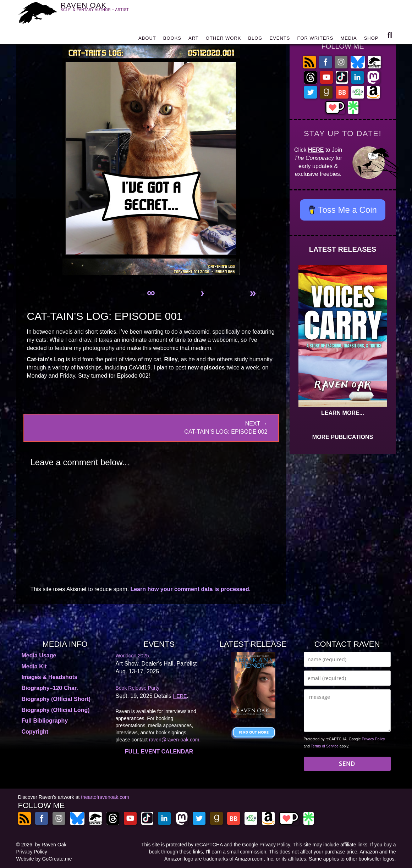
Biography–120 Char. (50, 688)
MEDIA (348, 40)
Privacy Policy (373, 739)
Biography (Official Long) (56, 710)
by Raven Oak (51, 845)
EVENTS (280, 40)
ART (194, 40)
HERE (316, 150)
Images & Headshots (50, 677)
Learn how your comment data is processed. (190, 589)
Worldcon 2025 (132, 656)
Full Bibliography (45, 721)
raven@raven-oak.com (174, 740)
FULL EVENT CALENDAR (159, 752)
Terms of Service (325, 746)
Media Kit (34, 666)
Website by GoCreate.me (44, 859)
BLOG (255, 40)
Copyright (35, 732)
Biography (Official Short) (56, 699)
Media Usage (39, 655)
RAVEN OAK (105, 11)
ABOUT (147, 40)
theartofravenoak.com (105, 797)
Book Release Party (138, 688)
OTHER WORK (224, 40)
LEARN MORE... (343, 413)
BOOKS (172, 40)
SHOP (371, 40)
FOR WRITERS (315, 40)
